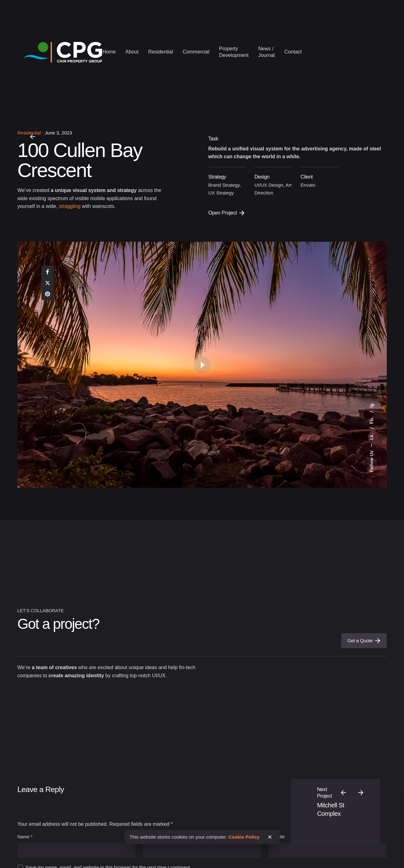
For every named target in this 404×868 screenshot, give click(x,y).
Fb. (371, 420)
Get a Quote (364, 641)
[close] (270, 837)
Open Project (226, 213)
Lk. (371, 436)
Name (25, 837)
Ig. (371, 405)
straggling (70, 206)
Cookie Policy (244, 837)
